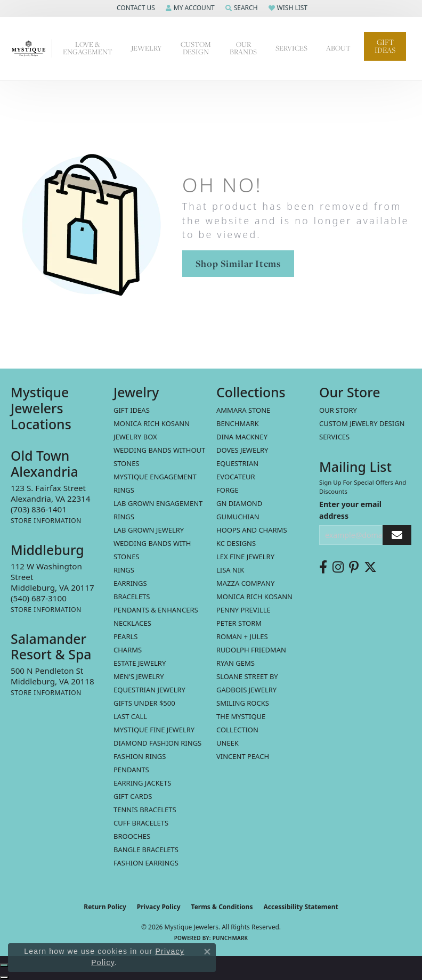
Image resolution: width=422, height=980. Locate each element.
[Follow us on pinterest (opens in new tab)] (354, 567)
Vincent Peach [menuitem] (243, 756)
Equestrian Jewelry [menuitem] (149, 690)
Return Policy (105, 907)
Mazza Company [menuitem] (245, 583)
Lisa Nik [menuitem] (230, 570)
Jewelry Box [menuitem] (135, 437)
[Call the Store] (39, 509)
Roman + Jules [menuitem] (242, 636)
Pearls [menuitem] (125, 636)
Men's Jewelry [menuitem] (139, 676)
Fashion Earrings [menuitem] (146, 863)
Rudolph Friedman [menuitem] (251, 650)
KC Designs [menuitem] (236, 543)
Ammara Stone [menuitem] (243, 410)
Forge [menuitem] (228, 490)
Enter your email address (350, 510)
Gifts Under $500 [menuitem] (144, 703)
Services (334, 437)
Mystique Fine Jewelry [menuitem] (154, 730)
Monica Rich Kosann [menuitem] (254, 597)
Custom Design (196, 48)
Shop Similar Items (238, 263)
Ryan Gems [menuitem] (236, 663)
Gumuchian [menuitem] (238, 517)
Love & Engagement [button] (88, 48)
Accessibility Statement (301, 907)
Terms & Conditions (222, 907)
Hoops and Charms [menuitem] (252, 530)
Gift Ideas (385, 46)
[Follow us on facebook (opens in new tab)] (323, 567)
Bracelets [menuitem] (132, 597)
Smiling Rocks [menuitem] (243, 703)
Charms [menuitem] (128, 650)
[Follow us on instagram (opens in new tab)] (338, 567)
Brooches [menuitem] (132, 836)
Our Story (338, 410)
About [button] (338, 48)
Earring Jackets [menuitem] (142, 783)
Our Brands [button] (243, 48)
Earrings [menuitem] (130, 583)
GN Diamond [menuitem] (239, 503)
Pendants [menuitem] (131, 770)
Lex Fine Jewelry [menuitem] (245, 557)
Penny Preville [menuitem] (244, 610)
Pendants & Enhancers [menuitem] (156, 610)
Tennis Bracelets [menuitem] (145, 810)
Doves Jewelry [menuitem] (242, 450)
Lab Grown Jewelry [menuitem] (149, 530)
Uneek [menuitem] (228, 743)
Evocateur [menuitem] (236, 477)
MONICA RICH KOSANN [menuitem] (152, 423)
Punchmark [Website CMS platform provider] (230, 938)
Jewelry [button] (147, 48)
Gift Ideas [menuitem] (132, 410)
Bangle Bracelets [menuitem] (146, 850)
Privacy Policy (159, 907)
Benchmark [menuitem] (238, 423)
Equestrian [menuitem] (237, 463)
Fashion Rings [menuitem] (140, 756)
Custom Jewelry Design (362, 423)
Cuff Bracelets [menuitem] (141, 823)
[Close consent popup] (207, 952)
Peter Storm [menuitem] (239, 623)
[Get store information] (46, 521)
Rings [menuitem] (124, 570)
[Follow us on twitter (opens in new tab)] (370, 567)
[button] (135, 8)
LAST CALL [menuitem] (130, 716)
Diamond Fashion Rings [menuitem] (157, 743)
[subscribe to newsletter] (397, 535)
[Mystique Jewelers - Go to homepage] (31, 48)
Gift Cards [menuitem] (133, 796)
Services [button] (291, 48)
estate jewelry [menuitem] (140, 663)
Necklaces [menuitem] (132, 623)
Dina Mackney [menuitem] (242, 437)
